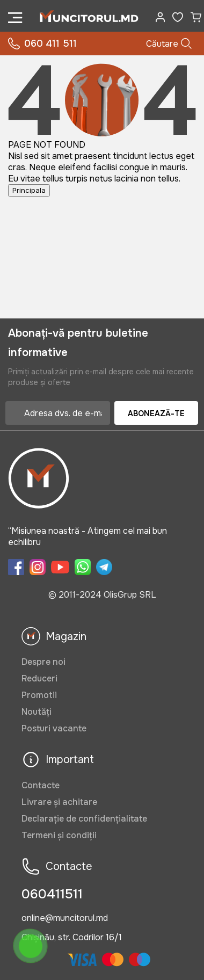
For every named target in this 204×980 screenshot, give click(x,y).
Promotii (39, 695)
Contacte (41, 785)
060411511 (52, 894)
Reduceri (39, 678)
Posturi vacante (54, 728)
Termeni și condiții (59, 835)
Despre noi (43, 662)
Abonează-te (156, 413)
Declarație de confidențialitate (84, 819)
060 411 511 (42, 44)
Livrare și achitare (59, 802)
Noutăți (37, 712)
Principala (29, 190)
